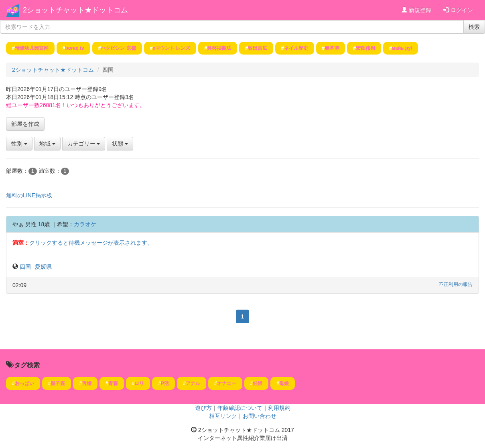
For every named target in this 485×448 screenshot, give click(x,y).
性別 (19, 144)
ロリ (139, 383)
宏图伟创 (365, 48)
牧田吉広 (258, 48)
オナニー (227, 383)
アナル (193, 383)
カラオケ (85, 224)
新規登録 (416, 10)
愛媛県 (43, 267)
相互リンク (223, 416)
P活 (165, 383)
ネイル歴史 (296, 48)
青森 (113, 383)
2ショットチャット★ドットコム (75, 10)
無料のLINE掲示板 (29, 195)
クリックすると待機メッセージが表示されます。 (91, 243)
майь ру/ (402, 48)
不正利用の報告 (456, 284)
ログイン (458, 10)
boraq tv (74, 48)
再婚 (87, 383)
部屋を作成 (25, 124)
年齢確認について (240, 408)
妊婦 (258, 383)
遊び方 (203, 408)
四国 (25, 267)
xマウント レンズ (171, 48)
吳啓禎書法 (219, 48)
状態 (120, 144)
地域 (47, 144)
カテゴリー (84, 144)
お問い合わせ (260, 416)
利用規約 (279, 408)
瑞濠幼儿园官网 (32, 48)
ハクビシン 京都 (118, 48)
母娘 (284, 383)
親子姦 (58, 383)
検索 (474, 27)
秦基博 (332, 48)
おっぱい (24, 383)
